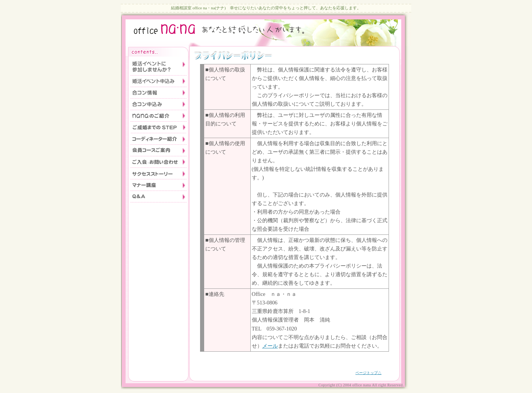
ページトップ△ (368, 373)
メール (270, 346)
